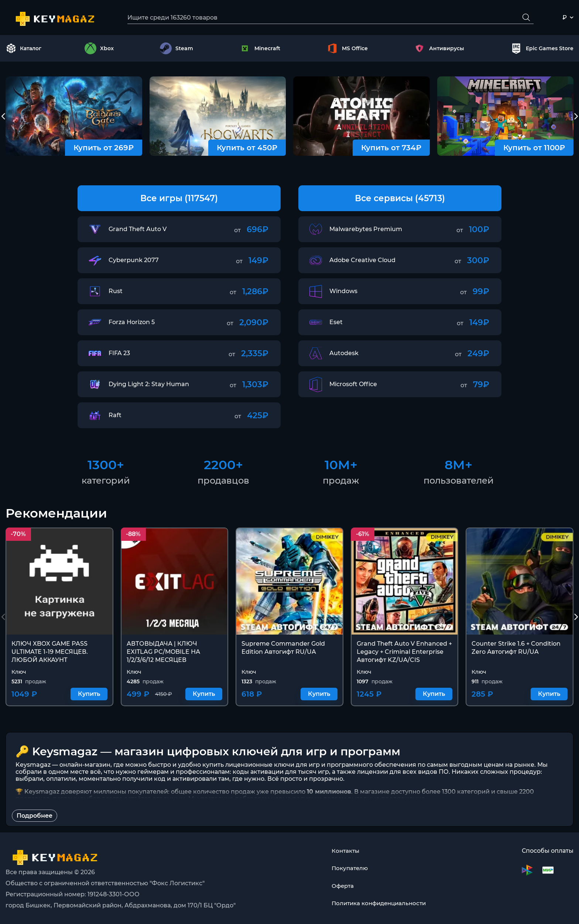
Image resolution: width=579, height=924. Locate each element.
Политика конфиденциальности (379, 904)
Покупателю (348, 868)
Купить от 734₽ (391, 149)
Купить (89, 695)
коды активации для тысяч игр (281, 773)
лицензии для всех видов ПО (403, 773)
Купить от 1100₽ (534, 149)
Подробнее (35, 817)
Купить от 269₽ (104, 149)
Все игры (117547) (179, 200)
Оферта (341, 886)
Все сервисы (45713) (400, 200)
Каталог (24, 49)
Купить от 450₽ (247, 149)
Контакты (343, 851)
